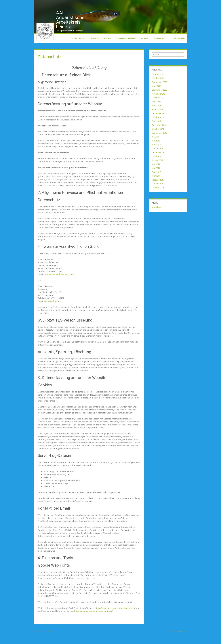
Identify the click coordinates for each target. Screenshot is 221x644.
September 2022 (159, 100)
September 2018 (159, 143)
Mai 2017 (156, 178)
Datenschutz (160, 48)
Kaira (49, 641)
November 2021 (159, 104)
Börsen (108, 48)
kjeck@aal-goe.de (52, 311)
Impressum (179, 48)
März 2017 (157, 186)
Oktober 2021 (158, 108)
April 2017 (156, 182)
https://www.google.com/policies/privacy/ (94, 621)
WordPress (183, 641)
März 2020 (157, 115)
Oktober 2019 (158, 127)
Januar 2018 (157, 158)
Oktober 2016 (158, 198)
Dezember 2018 (159, 135)
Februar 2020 (158, 119)
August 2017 (157, 170)
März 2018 (157, 154)
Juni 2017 (156, 174)
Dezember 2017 (159, 162)
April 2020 (156, 112)
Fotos (145, 48)
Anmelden (157, 217)
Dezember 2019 (159, 123)
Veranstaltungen (126, 48)
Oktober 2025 (158, 88)
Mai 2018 (156, 151)
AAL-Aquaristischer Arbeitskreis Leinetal (71, 30)
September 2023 (159, 92)
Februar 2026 (158, 84)
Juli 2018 (156, 147)
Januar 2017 (157, 194)
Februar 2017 (158, 190)
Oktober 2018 (158, 139)
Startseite (78, 48)
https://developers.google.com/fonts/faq (114, 618)
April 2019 (156, 131)
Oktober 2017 (158, 166)
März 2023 (157, 96)
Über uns (94, 48)
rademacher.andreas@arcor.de (59, 284)
